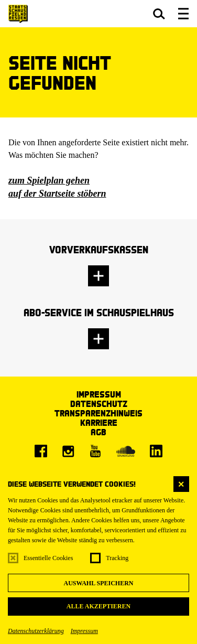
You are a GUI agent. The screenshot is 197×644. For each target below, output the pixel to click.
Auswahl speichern (98, 583)
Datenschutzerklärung (36, 631)
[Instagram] (68, 451)
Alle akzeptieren (98, 606)
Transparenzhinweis (98, 413)
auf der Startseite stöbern (57, 194)
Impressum (84, 631)
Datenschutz (99, 404)
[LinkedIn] (156, 451)
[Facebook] (41, 451)
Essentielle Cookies (48, 558)
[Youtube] (95, 451)
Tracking (117, 558)
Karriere (99, 422)
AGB (98, 432)
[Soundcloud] (126, 451)
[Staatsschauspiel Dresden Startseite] (18, 14)
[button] (159, 14)
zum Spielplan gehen (49, 180)
